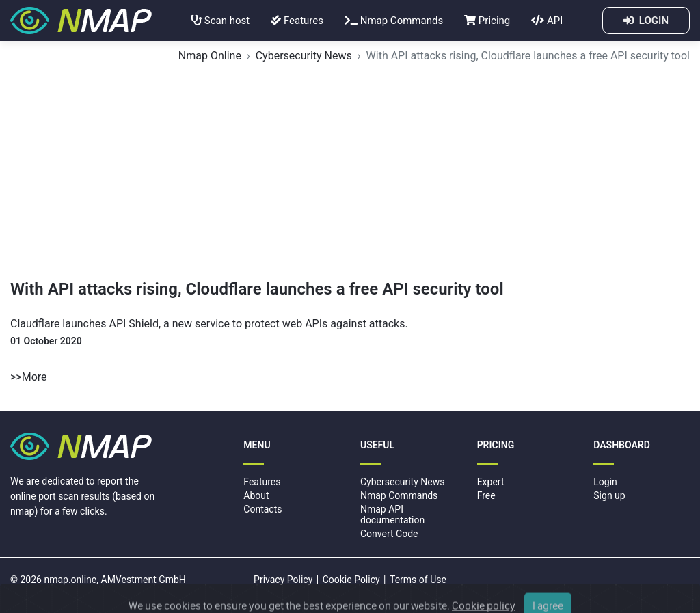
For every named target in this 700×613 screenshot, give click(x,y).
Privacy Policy (283, 580)
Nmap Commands (394, 21)
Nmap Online (210, 56)
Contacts (262, 509)
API (547, 21)
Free (486, 495)
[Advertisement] (350, 177)
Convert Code (389, 534)
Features (297, 21)
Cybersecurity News (304, 56)
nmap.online (70, 580)
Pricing (487, 21)
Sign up (609, 495)
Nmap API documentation (392, 514)
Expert (491, 482)
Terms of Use (418, 580)
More (35, 377)
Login (605, 482)
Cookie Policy (351, 580)
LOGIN (646, 21)
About (256, 495)
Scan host (220, 21)
